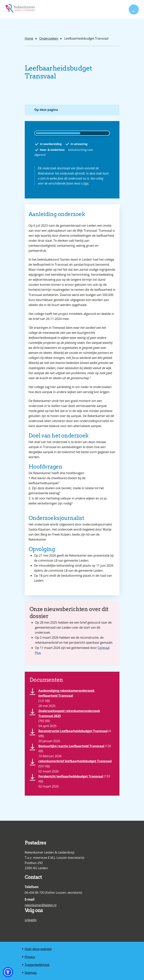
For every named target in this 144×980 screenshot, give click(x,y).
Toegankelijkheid (37, 965)
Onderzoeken (49, 38)
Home (29, 38)
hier (86, 183)
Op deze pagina (46, 110)
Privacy (30, 957)
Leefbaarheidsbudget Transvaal (86, 38)
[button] (8, 972)
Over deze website (38, 949)
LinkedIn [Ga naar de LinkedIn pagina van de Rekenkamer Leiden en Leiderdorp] (31, 920)
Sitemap (31, 973)
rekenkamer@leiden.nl (41, 905)
